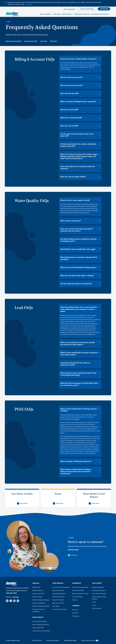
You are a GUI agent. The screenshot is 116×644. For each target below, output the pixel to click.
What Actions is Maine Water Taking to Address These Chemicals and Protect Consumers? (76, 471)
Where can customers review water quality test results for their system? (78, 343)
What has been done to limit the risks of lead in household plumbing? (78, 374)
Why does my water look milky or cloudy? (77, 275)
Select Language (69, 9)
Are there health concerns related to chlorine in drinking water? (79, 240)
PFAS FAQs (54, 41)
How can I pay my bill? (69, 126)
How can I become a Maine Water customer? (78, 59)
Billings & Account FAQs (14, 41)
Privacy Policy (37, 640)
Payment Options (38, 590)
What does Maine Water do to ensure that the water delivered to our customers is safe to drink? (79, 309)
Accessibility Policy (70, 640)
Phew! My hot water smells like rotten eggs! (78, 249)
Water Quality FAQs (31, 41)
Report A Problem (58, 600)
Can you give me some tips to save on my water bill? (77, 135)
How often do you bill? (69, 93)
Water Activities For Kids (80, 593)
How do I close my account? (72, 85)
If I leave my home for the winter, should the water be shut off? (78, 145)
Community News (78, 590)
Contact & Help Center (87, 9)
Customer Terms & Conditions (38, 610)
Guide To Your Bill (38, 593)
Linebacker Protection (60, 609)
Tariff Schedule (37, 597)
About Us (75, 610)
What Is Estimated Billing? (41, 606)
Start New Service (58, 590)
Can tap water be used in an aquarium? (76, 283)
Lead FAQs (44, 41)
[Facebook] (7, 601)
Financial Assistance (39, 603)
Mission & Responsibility (80, 587)
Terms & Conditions (53, 640)
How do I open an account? (71, 77)
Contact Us (74, 555)
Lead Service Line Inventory (41, 631)
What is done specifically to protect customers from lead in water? (79, 354)
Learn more (29, 4)
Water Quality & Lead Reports (99, 598)
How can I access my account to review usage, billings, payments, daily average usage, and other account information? (79, 156)
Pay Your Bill (104, 9)
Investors (75, 613)
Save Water (57, 14)
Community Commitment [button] (100, 14)
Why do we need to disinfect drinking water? (78, 267)
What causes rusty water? (71, 221)
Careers (75, 600)
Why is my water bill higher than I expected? (78, 101)
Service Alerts (97, 608)
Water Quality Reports (40, 621)
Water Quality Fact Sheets (41, 624)
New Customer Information (61, 587)
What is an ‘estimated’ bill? (71, 118)
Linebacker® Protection (82, 14)
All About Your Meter (99, 590)
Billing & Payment (98, 587)
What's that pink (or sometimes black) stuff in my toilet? (79, 258)
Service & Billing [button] (45, 14)
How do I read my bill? (69, 109)
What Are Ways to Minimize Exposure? (76, 461)
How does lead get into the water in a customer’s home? (75, 364)
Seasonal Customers (59, 593)
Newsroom (76, 616)
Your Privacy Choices (90, 640)
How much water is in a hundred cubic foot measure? (78, 167)
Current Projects (78, 597)
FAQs (94, 602)
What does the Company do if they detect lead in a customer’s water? (79, 384)
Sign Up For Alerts (58, 603)
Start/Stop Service (58, 597)
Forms (94, 605)
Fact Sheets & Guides (99, 593)
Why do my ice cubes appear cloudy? (75, 200)
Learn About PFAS (38, 628)
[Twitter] (18, 601)
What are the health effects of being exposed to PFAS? (78, 410)
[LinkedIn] (14, 601)
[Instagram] (11, 601)
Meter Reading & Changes (41, 600)
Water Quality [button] (67, 14)
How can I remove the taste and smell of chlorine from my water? (77, 230)
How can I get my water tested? (73, 177)
